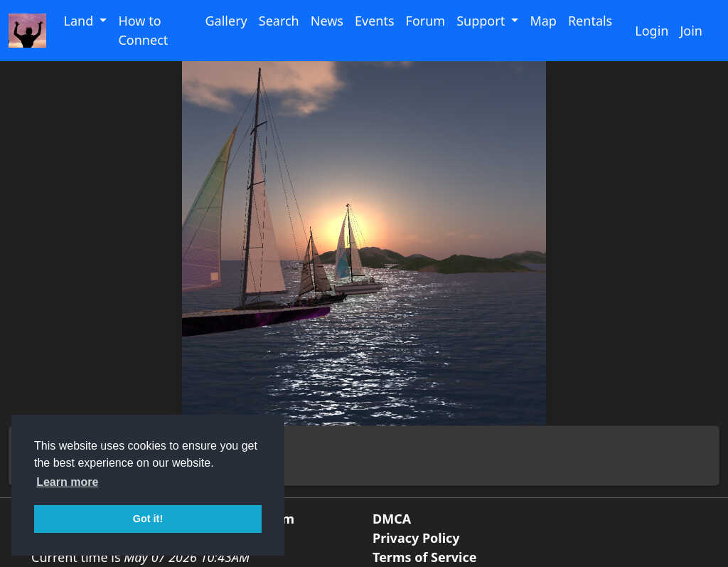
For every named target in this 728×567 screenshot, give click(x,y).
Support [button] (482, 21)
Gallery (226, 21)
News (327, 21)
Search (279, 21)
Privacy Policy (416, 538)
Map (543, 21)
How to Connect (143, 30)
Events (375, 21)
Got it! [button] (148, 519)
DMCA (392, 519)
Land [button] (80, 21)
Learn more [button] (67, 482)
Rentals (590, 21)
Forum (426, 21)
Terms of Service (424, 557)
